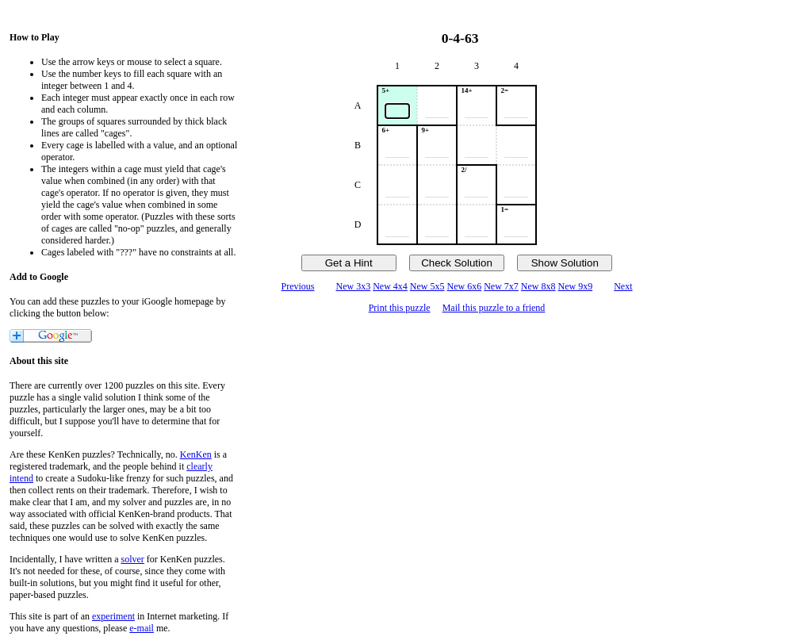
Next (623, 286)
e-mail (142, 628)
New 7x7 (501, 286)
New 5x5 (427, 286)
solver (133, 559)
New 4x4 (390, 286)
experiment (113, 616)
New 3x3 (353, 286)
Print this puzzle (400, 308)
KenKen (196, 454)
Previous (297, 286)
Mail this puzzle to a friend (494, 308)
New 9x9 (576, 286)
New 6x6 (465, 286)
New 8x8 (538, 286)
